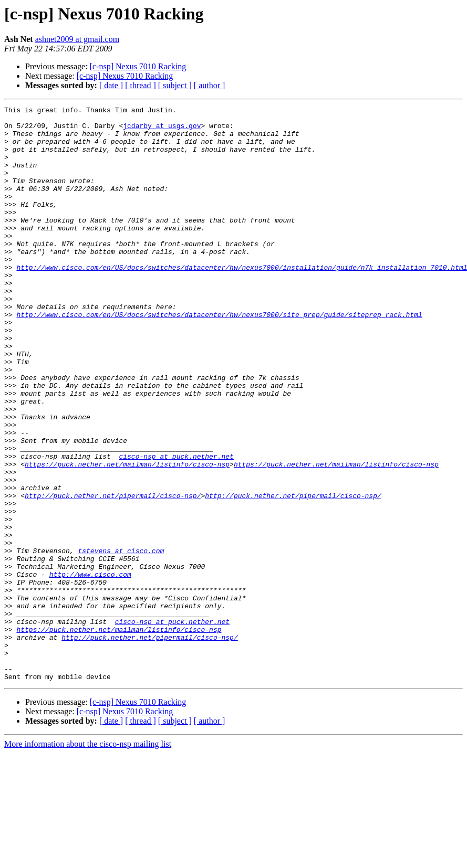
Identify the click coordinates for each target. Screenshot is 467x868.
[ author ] (210, 85)
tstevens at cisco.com (121, 640)
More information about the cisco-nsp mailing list (88, 859)
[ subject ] (175, 85)
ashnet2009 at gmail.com (77, 39)
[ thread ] (141, 85)
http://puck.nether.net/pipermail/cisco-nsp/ (113, 574)
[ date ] (111, 85)
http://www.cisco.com (90, 669)
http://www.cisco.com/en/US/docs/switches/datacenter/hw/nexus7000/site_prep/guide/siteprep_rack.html (219, 357)
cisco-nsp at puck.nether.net (176, 527)
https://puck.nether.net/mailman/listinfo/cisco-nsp (127, 536)
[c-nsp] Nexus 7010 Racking (138, 66)
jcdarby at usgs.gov (162, 130)
